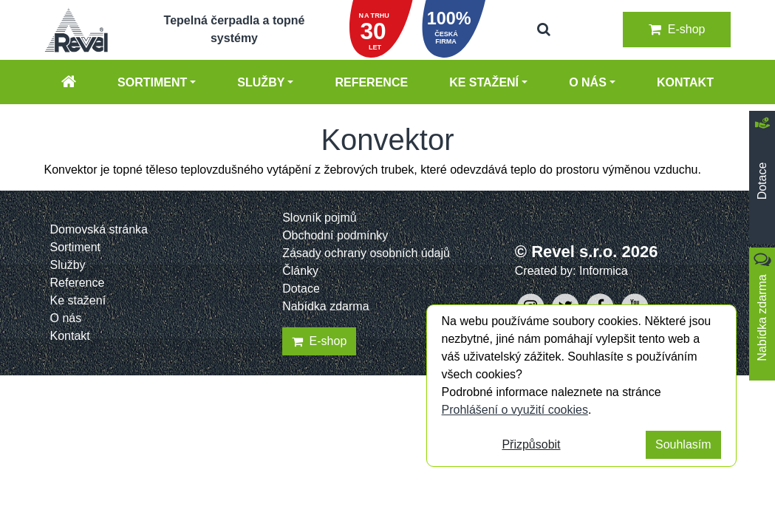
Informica (604, 271)
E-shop (677, 30)
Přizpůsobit (531, 444)
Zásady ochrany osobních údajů (366, 253)
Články (300, 271)
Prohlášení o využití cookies (515, 410)
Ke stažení (484, 82)
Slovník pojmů (320, 218)
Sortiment (152, 82)
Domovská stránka (99, 229)
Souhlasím (683, 444)
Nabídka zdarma (325, 306)
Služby (261, 82)
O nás (588, 82)
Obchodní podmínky (335, 235)
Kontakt (685, 82)
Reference (371, 82)
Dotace (301, 289)
